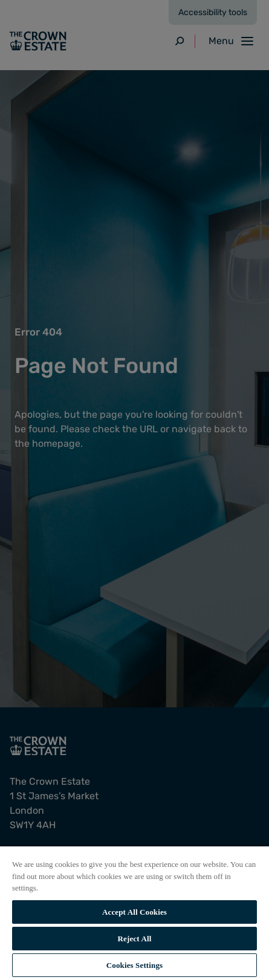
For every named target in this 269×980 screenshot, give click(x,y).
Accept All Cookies (134, 912)
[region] (134, 913)
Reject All (135, 939)
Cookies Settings (134, 965)
